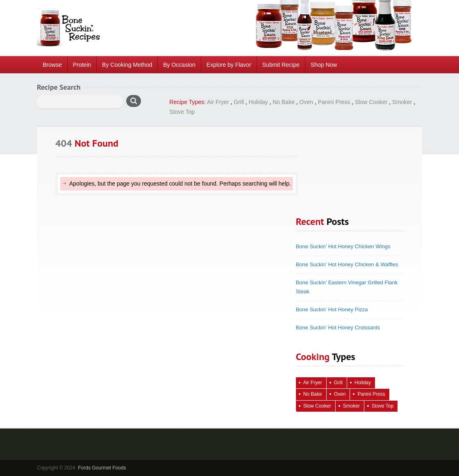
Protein (82, 65)
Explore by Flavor (229, 65)
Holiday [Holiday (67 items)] (363, 383)
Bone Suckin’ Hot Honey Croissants (338, 328)
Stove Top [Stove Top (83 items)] (383, 406)
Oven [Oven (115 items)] (340, 394)
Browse (52, 65)
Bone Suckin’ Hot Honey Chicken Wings (343, 246)
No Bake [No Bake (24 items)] (313, 394)
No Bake (284, 102)
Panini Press (334, 102)
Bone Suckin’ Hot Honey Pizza (332, 309)
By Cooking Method (127, 65)
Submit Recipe (281, 65)
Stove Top (182, 112)
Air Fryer (218, 102)
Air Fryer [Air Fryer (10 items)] (313, 383)
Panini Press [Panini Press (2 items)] (371, 394)
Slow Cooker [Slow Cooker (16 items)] (317, 406)
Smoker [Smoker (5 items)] (351, 406)
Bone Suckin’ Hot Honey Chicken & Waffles (347, 264)
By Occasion (179, 65)
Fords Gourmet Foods (102, 468)
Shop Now (324, 65)
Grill (239, 102)
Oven (306, 102)
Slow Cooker (371, 102)
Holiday (258, 102)
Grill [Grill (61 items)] (338, 383)
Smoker (402, 102)
